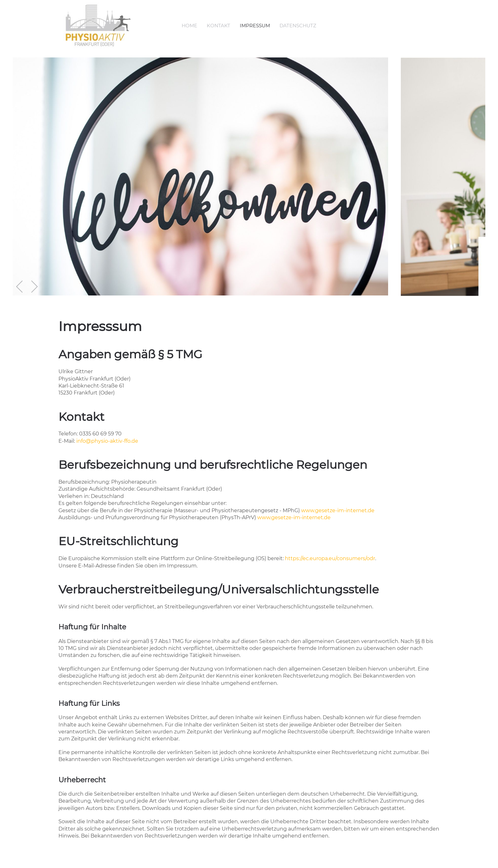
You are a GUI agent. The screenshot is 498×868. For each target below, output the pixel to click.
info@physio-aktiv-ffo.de (107, 441)
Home (189, 26)
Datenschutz (298, 26)
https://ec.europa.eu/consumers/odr (330, 558)
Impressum (255, 26)
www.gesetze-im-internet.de (338, 510)
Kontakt (219, 26)
